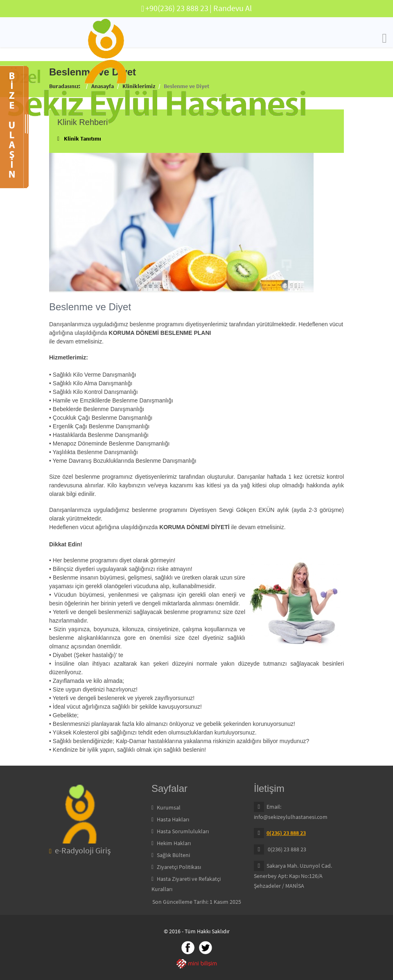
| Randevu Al (231, 8)
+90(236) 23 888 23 (177, 8)
